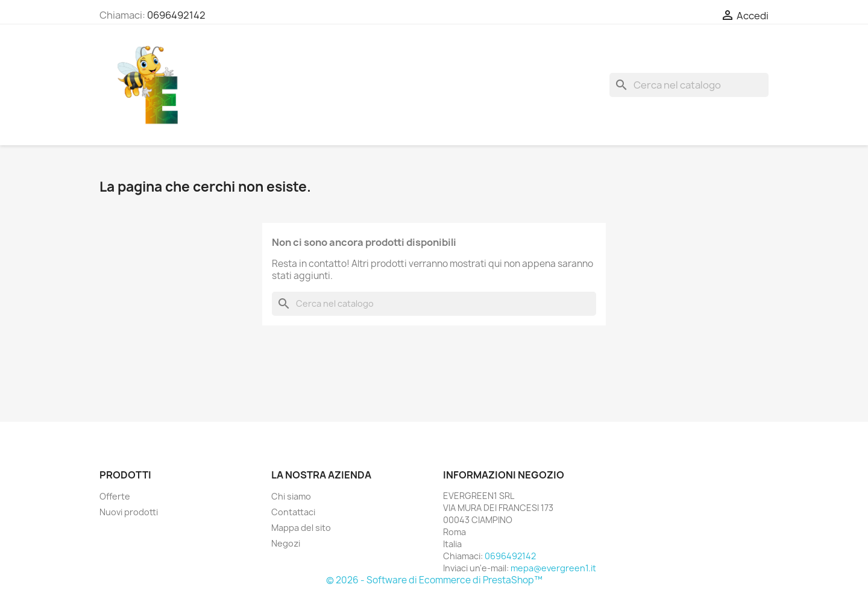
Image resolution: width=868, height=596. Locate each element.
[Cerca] (689, 85)
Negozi (286, 543)
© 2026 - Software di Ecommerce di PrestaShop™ (434, 580)
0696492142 (176, 15)
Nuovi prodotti (129, 512)
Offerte (115, 496)
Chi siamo (291, 496)
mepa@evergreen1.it (553, 568)
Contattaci (293, 512)
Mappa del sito (301, 528)
